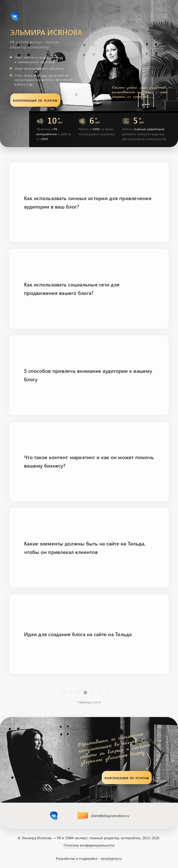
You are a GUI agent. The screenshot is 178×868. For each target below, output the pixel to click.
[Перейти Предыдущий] (71, 693)
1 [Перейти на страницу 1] (78, 692)
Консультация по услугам (35, 100)
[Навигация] (165, 16)
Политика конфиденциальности (89, 845)
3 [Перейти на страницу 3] (93, 692)
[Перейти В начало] (63, 693)
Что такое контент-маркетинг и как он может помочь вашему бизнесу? (89, 461)
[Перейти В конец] (115, 693)
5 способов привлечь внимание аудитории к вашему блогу (88, 375)
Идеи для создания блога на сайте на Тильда (78, 634)
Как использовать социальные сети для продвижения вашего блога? (72, 288)
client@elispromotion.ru (110, 816)
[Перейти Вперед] (107, 693)
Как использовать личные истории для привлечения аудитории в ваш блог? (88, 202)
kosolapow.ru (112, 858)
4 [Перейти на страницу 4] (100, 692)
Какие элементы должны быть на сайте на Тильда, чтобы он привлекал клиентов (85, 548)
